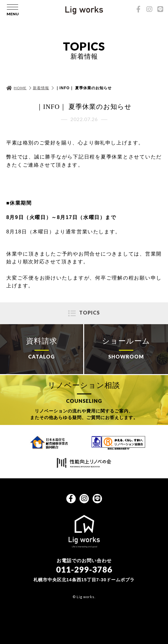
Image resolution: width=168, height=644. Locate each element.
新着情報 (41, 88)
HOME (20, 88)
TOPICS (89, 312)
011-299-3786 (84, 569)
